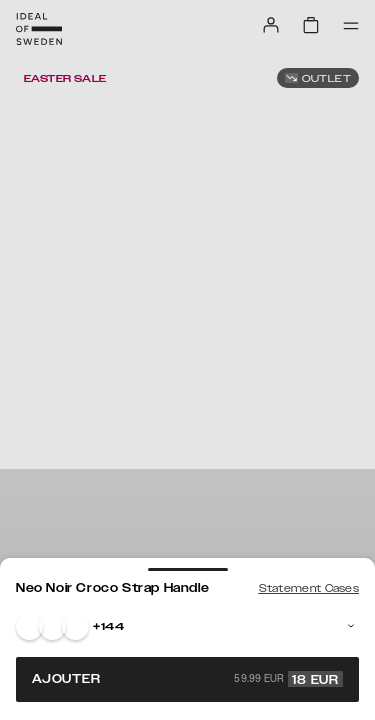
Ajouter (187, 679)
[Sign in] (271, 25)
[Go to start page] (39, 29)
